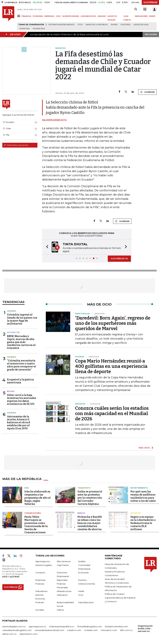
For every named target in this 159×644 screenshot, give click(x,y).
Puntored (126, 25)
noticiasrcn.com (109, 630)
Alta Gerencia (64, 561)
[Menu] (19, 16)
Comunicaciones (33, 513)
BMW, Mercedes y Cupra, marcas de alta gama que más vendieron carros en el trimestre (21, 342)
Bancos (81, 513)
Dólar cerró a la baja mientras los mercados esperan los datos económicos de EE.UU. (22, 400)
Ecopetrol (25, 29)
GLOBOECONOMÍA (71, 16)
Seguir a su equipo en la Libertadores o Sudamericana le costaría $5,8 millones (143, 523)
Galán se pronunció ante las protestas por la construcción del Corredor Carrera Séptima (90, 498)
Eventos (82, 580)
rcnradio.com (91, 630)
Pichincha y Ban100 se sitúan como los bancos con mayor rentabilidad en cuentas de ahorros (90, 523)
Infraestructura (64, 591)
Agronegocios (43, 561)
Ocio (81, 595)
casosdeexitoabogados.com (17, 630)
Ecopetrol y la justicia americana (20, 381)
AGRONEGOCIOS (88, 16)
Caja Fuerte (63, 565)
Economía (83, 573)
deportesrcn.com (28, 634)
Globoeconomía (87, 584)
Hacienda (12, 311)
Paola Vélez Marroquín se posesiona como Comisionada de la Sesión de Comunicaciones (36, 525)
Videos (60, 610)
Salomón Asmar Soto (54, 120)
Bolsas (11, 391)
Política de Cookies (115, 594)
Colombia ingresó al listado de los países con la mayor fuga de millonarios (22, 319)
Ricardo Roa (39, 29)
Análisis (82, 561)
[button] (46, 247)
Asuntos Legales (44, 565)
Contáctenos (111, 575)
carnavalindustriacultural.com (49, 630)
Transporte (84, 488)
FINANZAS (26, 16)
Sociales (40, 610)
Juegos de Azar (141, 25)
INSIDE (152, 16)
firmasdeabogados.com (90, 626)
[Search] (136, 9)
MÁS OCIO (144, 448)
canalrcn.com (74, 630)
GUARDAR (147, 92)
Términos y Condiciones (117, 583)
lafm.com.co (126, 630)
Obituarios (62, 595)
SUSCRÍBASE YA (119, 258)
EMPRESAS (49, 16)
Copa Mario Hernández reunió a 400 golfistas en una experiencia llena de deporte (111, 366)
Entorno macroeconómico (62, 25)
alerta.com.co (9, 634)
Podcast (40, 602)
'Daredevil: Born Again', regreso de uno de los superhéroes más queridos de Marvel (113, 323)
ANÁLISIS (102, 16)
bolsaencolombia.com (116, 626)
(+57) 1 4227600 (11, 577)
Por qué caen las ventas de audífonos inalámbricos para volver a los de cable (143, 496)
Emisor (114, 25)
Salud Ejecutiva (86, 602)
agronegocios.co (37, 626)
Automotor (13, 332)
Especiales (62, 580)
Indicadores (41, 591)
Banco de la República (97, 25)
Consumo (40, 573)
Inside (81, 591)
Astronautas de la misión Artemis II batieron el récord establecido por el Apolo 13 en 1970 (18, 422)
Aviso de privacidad (115, 579)
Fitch (80, 25)
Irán (26, 488)
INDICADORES (141, 16)
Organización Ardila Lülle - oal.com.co (145, 628)
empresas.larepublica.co (62, 626)
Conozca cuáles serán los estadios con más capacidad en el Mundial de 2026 (112, 413)
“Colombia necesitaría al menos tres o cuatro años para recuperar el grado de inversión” (22, 365)
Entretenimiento (139, 488)
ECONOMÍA (38, 16)
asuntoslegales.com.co (14, 626)
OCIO (58, 16)
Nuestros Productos (115, 572)
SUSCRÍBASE (150, 2)
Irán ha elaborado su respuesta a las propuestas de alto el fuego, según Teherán (37, 498)
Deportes (136, 513)
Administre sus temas (16, 145)
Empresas (40, 580)
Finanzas (40, 584)
